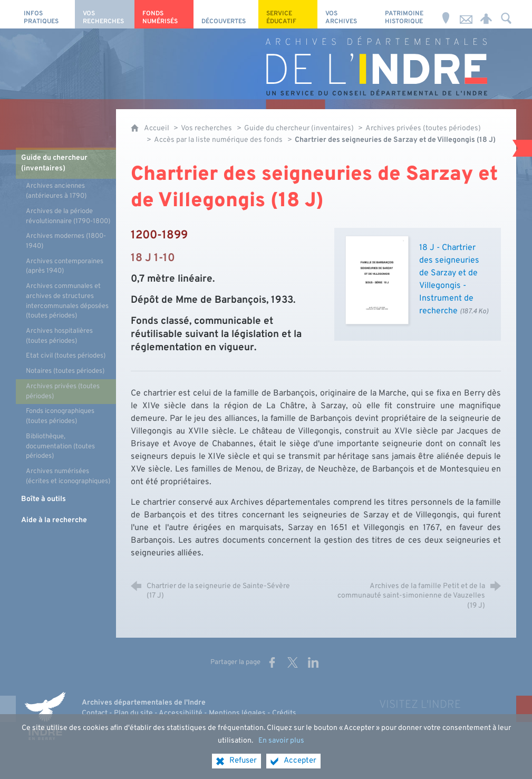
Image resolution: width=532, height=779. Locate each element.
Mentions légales (237, 713)
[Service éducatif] (288, 14)
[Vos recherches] (104, 14)
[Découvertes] (226, 14)
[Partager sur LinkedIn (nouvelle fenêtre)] (313, 662)
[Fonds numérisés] (164, 14)
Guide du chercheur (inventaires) (300, 128)
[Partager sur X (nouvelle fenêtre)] (293, 662)
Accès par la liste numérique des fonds (218, 140)
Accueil (157, 128)
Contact (95, 713)
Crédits (284, 713)
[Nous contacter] (466, 14)
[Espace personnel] (486, 14)
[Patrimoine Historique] (407, 14)
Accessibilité (181, 713)
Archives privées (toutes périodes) (423, 128)
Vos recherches (206, 128)
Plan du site (133, 713)
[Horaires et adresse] (446, 14)
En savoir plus (281, 741)
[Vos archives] (347, 14)
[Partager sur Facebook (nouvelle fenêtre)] (272, 662)
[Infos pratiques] (45, 14)
